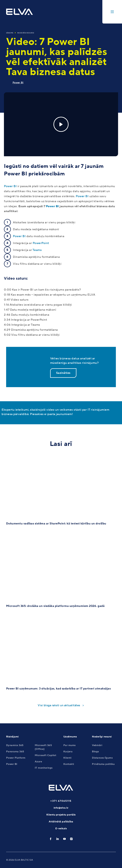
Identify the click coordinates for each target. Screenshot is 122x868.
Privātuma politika (103, 764)
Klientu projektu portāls (61, 815)
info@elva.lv (61, 808)
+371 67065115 (61, 801)
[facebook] (51, 839)
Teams (37, 250)
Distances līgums (102, 758)
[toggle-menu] (112, 12)
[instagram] (71, 839)
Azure (38, 762)
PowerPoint (41, 243)
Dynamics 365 (15, 745)
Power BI (18, 83)
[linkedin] (58, 839)
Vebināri (97, 745)
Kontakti (69, 764)
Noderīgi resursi (26, 33)
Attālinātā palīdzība (61, 822)
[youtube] (64, 839)
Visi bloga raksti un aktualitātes (59, 705)
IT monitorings (44, 768)
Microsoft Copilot (46, 755)
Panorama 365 (15, 752)
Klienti (67, 758)
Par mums (69, 745)
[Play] (61, 124)
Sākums (10, 33)
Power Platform (16, 758)
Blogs (95, 752)
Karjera (68, 752)
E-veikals (61, 829)
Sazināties (63, 373)
